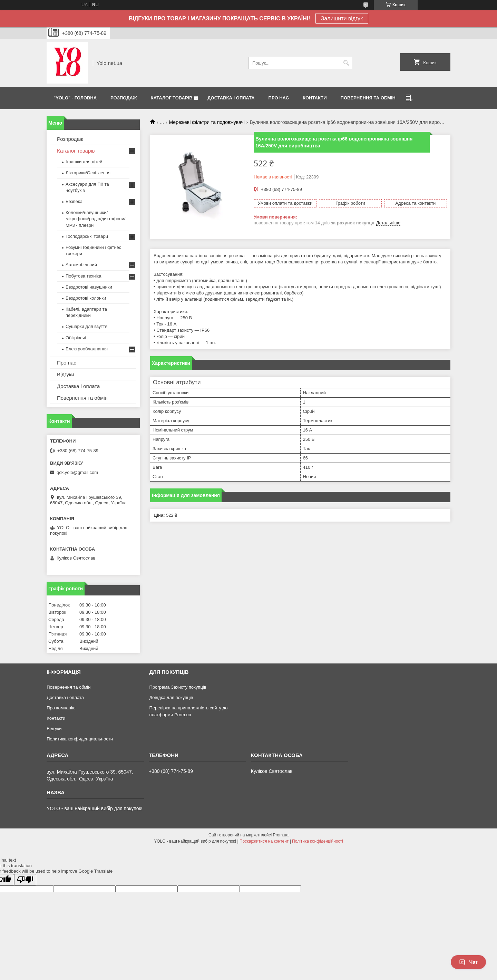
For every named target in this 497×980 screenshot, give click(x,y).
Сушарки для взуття (86, 326)
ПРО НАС (279, 98)
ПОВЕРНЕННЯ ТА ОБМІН (368, 98)
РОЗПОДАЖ (124, 98)
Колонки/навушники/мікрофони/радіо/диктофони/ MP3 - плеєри (95, 219)
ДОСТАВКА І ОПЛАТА (231, 98)
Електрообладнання (87, 349)
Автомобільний (81, 265)
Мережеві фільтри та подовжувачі (207, 122)
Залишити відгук (342, 18)
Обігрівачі (76, 338)
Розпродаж (70, 139)
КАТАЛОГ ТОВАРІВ (172, 98)
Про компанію (61, 708)
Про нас (67, 363)
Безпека (74, 201)
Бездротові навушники (89, 287)
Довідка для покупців (171, 697)
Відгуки (66, 374)
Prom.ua (281, 835)
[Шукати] (346, 63)
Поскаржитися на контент (264, 841)
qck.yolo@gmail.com (77, 472)
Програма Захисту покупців (178, 687)
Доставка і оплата (78, 386)
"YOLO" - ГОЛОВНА (75, 98)
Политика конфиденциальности (80, 739)
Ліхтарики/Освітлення (88, 173)
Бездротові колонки (86, 298)
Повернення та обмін (82, 398)
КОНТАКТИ (315, 98)
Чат (468, 962)
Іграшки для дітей (84, 162)
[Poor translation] (25, 880)
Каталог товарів (76, 151)
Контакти (56, 718)
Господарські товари (87, 236)
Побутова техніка (83, 276)
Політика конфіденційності (318, 841)
